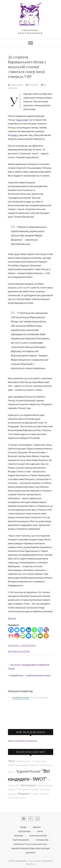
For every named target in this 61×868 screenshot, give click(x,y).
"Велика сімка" (20, 798)
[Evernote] (34, 636)
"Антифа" (35, 794)
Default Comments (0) (40, 698)
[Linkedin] (29, 630)
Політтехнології (21, 840)
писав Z (15, 135)
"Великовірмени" (22, 765)
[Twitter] (17, 630)
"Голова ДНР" (14, 786)
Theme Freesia (34, 861)
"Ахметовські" (41, 761)
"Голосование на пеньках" (27, 789)
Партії (40, 832)
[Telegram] (23, 630)
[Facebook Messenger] (29, 636)
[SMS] (23, 636)
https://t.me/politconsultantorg (22, 741)
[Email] (40, 636)
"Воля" (12, 761)
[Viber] (46, 630)
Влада (23, 827)
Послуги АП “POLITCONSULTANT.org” (30, 844)
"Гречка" (41, 786)
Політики (18, 836)
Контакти (31, 853)
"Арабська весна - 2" (25, 761)
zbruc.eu (12, 618)
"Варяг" (11, 765)
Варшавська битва (19, 651)
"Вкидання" (24, 794)
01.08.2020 (32, 85)
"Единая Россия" (29, 771)
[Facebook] (11, 630)
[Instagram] (17, 636)
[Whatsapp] (34, 630)
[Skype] (40, 630)
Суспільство (42, 840)
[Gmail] (11, 636)
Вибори (37, 827)
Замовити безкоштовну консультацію (31, 849)
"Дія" (49, 780)
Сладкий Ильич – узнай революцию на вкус (31, 675)
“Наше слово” (22, 120)
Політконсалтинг (38, 836)
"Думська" (35, 765)
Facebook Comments (21, 698)
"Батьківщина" (28, 785)
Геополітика (28, 645)
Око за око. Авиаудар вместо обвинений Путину (29, 667)
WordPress (31, 864)
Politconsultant (16, 85)
